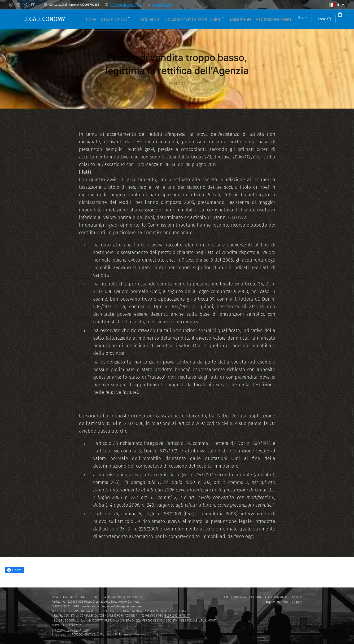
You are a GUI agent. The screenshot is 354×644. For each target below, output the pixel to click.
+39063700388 (162, 4)
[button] (305, 19)
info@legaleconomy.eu (126, 4)
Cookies (297, 597)
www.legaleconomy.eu (95, 606)
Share (14, 570)
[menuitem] (99, 19)
